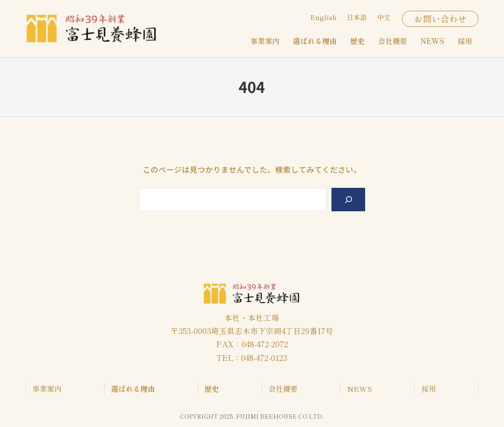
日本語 (357, 17)
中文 (384, 17)
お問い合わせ (440, 19)
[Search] (349, 200)
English (324, 17)
